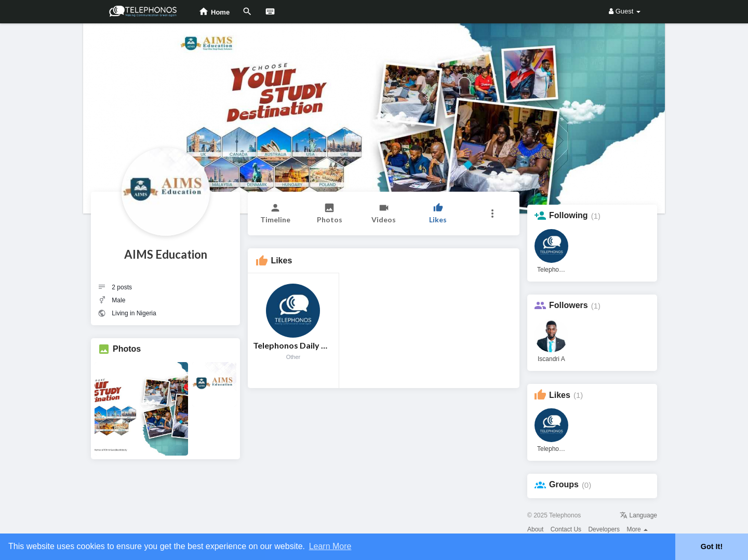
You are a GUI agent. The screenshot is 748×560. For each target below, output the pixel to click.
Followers (569, 305)
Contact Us (566, 529)
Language (638, 515)
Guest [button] (625, 11)
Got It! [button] (712, 546)
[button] (492, 214)
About (535, 529)
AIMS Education (166, 254)
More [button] (637, 529)
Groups (564, 484)
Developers (604, 529)
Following (569, 215)
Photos (127, 349)
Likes (560, 395)
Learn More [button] (330, 546)
